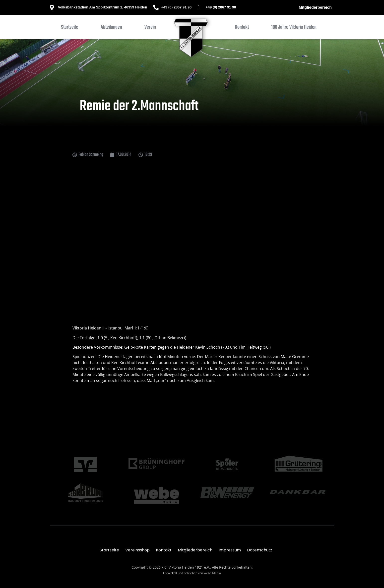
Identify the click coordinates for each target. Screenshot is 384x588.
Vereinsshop (137, 550)
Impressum (230, 550)
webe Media (212, 573)
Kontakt (164, 550)
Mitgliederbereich (315, 7)
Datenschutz (260, 550)
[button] (111, 28)
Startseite (109, 550)
